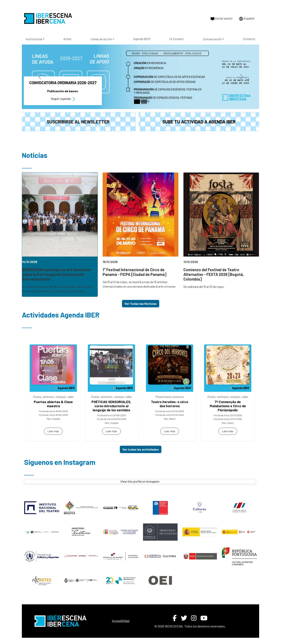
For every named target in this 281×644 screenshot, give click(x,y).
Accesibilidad (121, 621)
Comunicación (212, 39)
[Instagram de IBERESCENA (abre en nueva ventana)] (194, 618)
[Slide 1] (137, 102)
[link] (60, 235)
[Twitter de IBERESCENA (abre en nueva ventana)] (184, 618)
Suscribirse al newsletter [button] (78, 122)
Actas (67, 39)
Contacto (249, 39)
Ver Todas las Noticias (141, 304)
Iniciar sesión (221, 19)
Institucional (34, 39)
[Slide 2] (144, 102)
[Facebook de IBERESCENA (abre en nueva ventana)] (175, 618)
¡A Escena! (177, 39)
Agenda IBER (142, 39)
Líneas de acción (101, 39)
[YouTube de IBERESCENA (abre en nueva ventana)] (204, 618)
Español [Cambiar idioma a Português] (247, 19)
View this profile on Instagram (140, 481)
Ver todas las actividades (141, 449)
